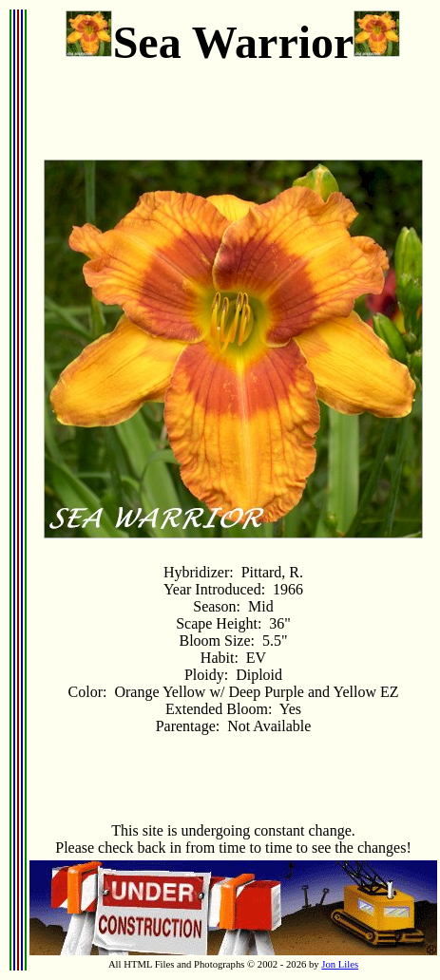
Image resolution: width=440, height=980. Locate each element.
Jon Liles (340, 964)
